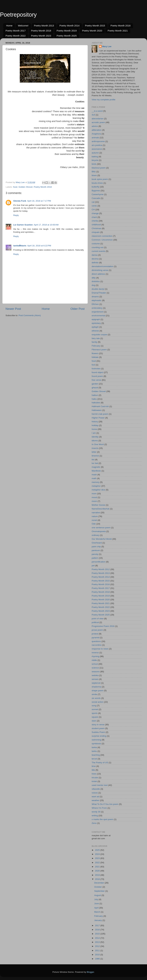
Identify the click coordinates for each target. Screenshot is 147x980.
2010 (98, 955)
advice (95, 126)
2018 (98, 879)
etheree (95, 331)
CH (93, 210)
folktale (95, 357)
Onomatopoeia (99, 531)
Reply (16, 215)
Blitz (94, 172)
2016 (98, 930)
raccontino (97, 645)
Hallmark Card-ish (100, 406)
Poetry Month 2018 (41, 31)
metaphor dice (98, 490)
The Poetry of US (100, 763)
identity (95, 437)
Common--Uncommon (102, 240)
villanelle (96, 789)
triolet (94, 781)
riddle (94, 660)
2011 (98, 950)
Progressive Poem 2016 (103, 626)
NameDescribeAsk (101, 509)
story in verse (98, 725)
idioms (95, 441)
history (95, 422)
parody (95, 554)
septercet (96, 683)
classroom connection (102, 236)
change (95, 213)
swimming (96, 740)
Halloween (97, 410)
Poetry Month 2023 (41, 36)
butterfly (95, 187)
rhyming (95, 656)
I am (94, 433)
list (93, 460)
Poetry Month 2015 (95, 26)
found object (98, 372)
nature (95, 516)
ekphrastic (97, 300)
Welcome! (23, 26)
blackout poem (99, 168)
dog (93, 285)
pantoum (96, 550)
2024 (98, 854)
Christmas (96, 228)
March (97, 912)
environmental (98, 316)
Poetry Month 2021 (118, 31)
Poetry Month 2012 (101, 569)
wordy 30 (96, 812)
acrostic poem (98, 122)
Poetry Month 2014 (69, 26)
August (98, 895)
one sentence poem (101, 528)
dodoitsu (96, 281)
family (94, 342)
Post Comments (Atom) (30, 315)
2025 (98, 850)
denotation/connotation (103, 266)
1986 (98, 959)
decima (95, 259)
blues (94, 175)
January (98, 920)
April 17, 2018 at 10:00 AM (46, 225)
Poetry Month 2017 (16, 31)
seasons (96, 672)
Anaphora (96, 134)
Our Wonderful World (102, 539)
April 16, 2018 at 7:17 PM (39, 201)
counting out (98, 247)
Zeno (94, 823)
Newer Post (13, 309)
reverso (95, 653)
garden (95, 384)
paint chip (96, 547)
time (94, 766)
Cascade (96, 198)
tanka (94, 747)
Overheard (97, 543)
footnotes (96, 369)
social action (98, 702)
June (97, 904)
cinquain (96, 232)
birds (94, 164)
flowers (95, 353)
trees (94, 774)
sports (95, 713)
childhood (96, 225)
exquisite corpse (99, 335)
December (99, 883)
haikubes (96, 403)
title (93, 770)
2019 (98, 875)
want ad (95, 797)
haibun (95, 395)
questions (96, 641)
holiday (95, 425)
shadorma (96, 687)
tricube (95, 778)
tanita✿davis (20, 246)
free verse (96, 380)
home (94, 429)
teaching (96, 755)
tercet (94, 759)
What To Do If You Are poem (105, 804)
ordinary (96, 535)
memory (96, 482)
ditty (94, 278)
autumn (95, 153)
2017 (98, 925)
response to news (100, 649)
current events (98, 251)
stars (94, 721)
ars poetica (97, 145)
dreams (95, 297)
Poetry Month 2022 (16, 36)
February (96, 346)
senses (95, 679)
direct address (98, 274)
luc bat (95, 463)
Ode (94, 524)
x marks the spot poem (103, 819)
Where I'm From (99, 808)
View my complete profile (104, 100)
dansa (95, 255)
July (96, 899)
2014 (98, 938)
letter (94, 452)
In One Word (98, 444)
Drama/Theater (99, 293)
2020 (98, 871)
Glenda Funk (20, 201)
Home (9, 26)
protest (95, 634)
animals (95, 138)
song (94, 706)
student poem (98, 728)
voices (95, 793)
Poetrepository (18, 15)
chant (94, 217)
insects (95, 448)
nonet (94, 520)
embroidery (97, 308)
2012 (98, 946)
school (95, 664)
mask (94, 475)
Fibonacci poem (99, 350)
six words (96, 698)
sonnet (95, 709)
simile (94, 694)
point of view (98, 619)
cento (94, 206)
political (95, 622)
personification (99, 562)
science (95, 668)
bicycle (95, 160)
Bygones (96, 191)
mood (94, 497)
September (100, 891)
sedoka (95, 675)
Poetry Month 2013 (44, 26)
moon (94, 501)
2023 (98, 858)
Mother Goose (98, 505)
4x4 (93, 115)
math (94, 478)
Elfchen (95, 304)
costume (96, 244)
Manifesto (96, 471)
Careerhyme (98, 194)
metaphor (96, 486)
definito (95, 263)
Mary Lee (107, 46)
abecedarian (98, 119)
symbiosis (96, 744)
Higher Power (98, 418)
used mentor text (100, 785)
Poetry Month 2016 (121, 26)
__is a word (97, 111)
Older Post (78, 309)
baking (95, 157)
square (95, 717)
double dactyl (98, 289)
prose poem (97, 630)
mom (94, 494)
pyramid (95, 638)
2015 (98, 934)
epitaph (95, 327)
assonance (97, 149)
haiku (94, 399)
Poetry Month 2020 (92, 31)
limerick (95, 456)
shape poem (98, 691)
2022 (98, 863)
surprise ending (99, 736)
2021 (98, 867)
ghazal (95, 388)
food (15, 187)
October (98, 887)
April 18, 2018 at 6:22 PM (39, 246)
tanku (94, 751)
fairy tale (96, 338)
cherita (95, 221)
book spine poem (100, 179)
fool (93, 365)
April (97, 908)
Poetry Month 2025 (67, 36)
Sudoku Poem (98, 732)
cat (93, 202)
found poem (97, 376)
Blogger (90, 972)
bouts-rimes (97, 183)
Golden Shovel (26, 187)
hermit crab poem (100, 414)
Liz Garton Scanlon (23, 225)
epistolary (96, 323)
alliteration (97, 130)
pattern (95, 558)
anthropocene (98, 141)
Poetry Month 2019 (67, 31)
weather (95, 800)
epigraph (96, 319)
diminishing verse (100, 270)
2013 (98, 942)
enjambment (98, 312)
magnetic (96, 467)
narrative (96, 513)
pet (93, 566)
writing (95, 816)
